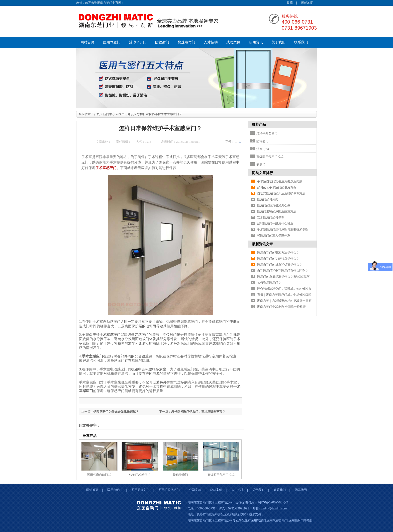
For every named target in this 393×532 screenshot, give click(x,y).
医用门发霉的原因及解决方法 (277, 211)
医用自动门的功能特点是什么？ (278, 259)
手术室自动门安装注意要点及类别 (280, 181)
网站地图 (307, 3)
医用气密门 (112, 42)
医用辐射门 (296, 520)
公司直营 (195, 490)
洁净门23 (263, 149)
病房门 (261, 165)
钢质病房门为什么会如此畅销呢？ (116, 412)
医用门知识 (126, 114)
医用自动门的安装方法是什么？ (278, 253)
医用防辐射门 (141, 490)
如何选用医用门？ (269, 283)
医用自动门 (115, 490)
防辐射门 (162, 42)
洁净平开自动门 (267, 133)
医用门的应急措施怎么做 (274, 205)
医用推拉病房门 (169, 490)
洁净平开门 (138, 42)
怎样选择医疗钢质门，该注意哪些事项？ (198, 412)
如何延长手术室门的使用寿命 (277, 187)
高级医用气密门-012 (221, 475)
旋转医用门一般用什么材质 (275, 223)
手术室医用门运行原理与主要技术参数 (283, 230)
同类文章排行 (262, 173)
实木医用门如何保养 (271, 217)
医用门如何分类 (268, 199)
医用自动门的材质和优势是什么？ (280, 265)
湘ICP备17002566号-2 (273, 502)
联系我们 (301, 42)
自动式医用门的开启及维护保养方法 (281, 193)
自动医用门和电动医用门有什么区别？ (283, 271)
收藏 (290, 3)
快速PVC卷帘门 (140, 475)
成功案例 (233, 42)
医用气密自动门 (277, 520)
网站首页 (87, 42)
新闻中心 (109, 114)
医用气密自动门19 (99, 475)
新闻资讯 (256, 42)
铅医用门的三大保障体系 (274, 236)
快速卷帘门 (186, 42)
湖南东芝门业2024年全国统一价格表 (282, 307)
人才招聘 (211, 42)
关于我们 (278, 42)
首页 (97, 114)
